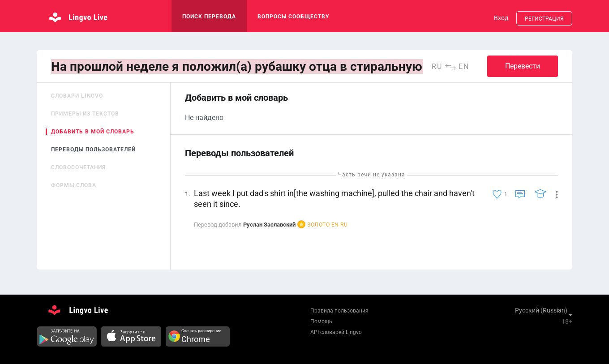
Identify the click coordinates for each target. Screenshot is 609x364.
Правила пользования (339, 311)
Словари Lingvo (77, 96)
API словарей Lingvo (336, 332)
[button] (553, 194)
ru (437, 66)
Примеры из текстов (85, 114)
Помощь (321, 321)
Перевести (523, 66)
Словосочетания (78, 167)
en (464, 66)
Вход (501, 18)
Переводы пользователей (93, 150)
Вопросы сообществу (294, 17)
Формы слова (74, 185)
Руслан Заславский (269, 225)
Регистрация (544, 19)
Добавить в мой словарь (93, 132)
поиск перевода (209, 17)
